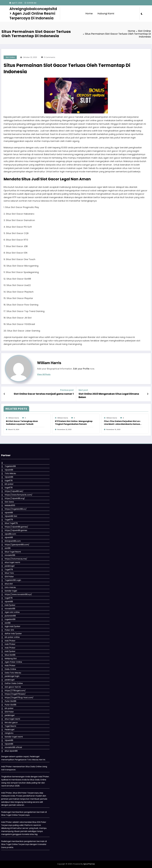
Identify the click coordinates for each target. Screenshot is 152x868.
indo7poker (10, 605)
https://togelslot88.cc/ (16, 509)
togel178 (9, 481)
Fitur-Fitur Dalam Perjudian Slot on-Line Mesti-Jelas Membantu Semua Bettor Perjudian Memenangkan (122, 423)
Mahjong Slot (11, 658)
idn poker (9, 484)
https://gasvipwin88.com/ (17, 545)
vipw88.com (10, 534)
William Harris (49, 363)
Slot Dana (9, 502)
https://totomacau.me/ (16, 559)
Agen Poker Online (13, 662)
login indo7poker (12, 626)
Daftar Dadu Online (14, 683)
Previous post (67, 390)
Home (89, 13)
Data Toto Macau (13, 673)
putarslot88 (10, 616)
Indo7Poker (10, 641)
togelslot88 (10, 619)
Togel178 (9, 520)
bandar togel (11, 591)
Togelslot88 (10, 466)
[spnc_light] (142, 13)
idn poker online (12, 637)
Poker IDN (9, 630)
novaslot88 (10, 555)
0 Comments (50, 57)
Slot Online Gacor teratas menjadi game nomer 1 (44, 394)
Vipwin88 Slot (11, 516)
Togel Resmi (10, 726)
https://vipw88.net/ (14, 491)
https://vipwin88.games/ (16, 527)
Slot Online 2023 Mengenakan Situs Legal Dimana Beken (109, 395)
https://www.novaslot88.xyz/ (18, 594)
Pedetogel (10, 730)
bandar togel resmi (14, 737)
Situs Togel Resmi (13, 552)
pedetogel (10, 566)
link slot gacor (11, 722)
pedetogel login (12, 676)
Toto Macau (10, 473)
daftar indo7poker (13, 634)
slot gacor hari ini (13, 687)
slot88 (8, 548)
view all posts (44, 374)
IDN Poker (9, 577)
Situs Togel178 (11, 523)
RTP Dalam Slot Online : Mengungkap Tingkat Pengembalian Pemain (74, 423)
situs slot (9, 584)
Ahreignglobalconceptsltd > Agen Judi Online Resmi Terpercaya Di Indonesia (33, 13)
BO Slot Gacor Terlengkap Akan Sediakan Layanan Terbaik (22, 423)
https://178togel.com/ (15, 690)
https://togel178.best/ (15, 694)
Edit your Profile (81, 369)
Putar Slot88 (10, 701)
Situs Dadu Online (38, 780)
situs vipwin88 (11, 751)
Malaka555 (10, 505)
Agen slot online (12, 612)
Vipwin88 (9, 470)
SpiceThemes (89, 864)
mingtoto (9, 733)
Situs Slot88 (10, 655)
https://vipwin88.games (16, 530)
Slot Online (10, 57)
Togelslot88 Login (13, 580)
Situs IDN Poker (39, 822)
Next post (83, 390)
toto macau (10, 587)
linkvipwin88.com (13, 541)
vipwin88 (9, 513)
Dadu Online (10, 669)
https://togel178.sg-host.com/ (19, 698)
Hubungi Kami (106, 13)
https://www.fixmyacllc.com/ (18, 495)
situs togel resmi (12, 562)
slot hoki (131, 131)
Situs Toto (9, 573)
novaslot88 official (13, 747)
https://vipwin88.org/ (15, 498)
